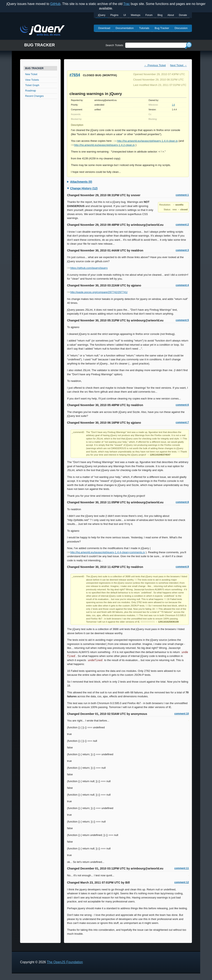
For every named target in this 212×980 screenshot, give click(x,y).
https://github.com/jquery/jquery (87, 268)
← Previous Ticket (155, 65)
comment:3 (182, 250)
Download (104, 28)
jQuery (102, 15)
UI (125, 15)
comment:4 (182, 285)
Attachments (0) (81, 182)
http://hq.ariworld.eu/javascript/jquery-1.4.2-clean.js (103, 145)
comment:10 (182, 714)
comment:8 (182, 502)
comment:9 (182, 567)
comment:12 (182, 882)
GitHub (55, 4)
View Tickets (32, 80)
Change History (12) (84, 188)
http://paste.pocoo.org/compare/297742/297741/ (97, 292)
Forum (149, 15)
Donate (183, 15)
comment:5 (182, 320)
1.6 (173, 105)
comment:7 (182, 422)
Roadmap (31, 91)
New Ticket (31, 74)
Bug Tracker (162, 28)
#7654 (75, 75)
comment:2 (182, 225)
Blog (160, 15)
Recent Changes (34, 96)
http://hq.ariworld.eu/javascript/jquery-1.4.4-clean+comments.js (106, 552)
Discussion (181, 28)
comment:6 (182, 405)
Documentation (125, 28)
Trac (127, 4)
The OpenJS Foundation (65, 962)
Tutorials (144, 28)
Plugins (114, 15)
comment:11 (182, 868)
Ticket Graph (32, 85)
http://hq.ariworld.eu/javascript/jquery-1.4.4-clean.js (146, 141)
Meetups (136, 15)
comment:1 (182, 195)
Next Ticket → (178, 65)
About (171, 15)
